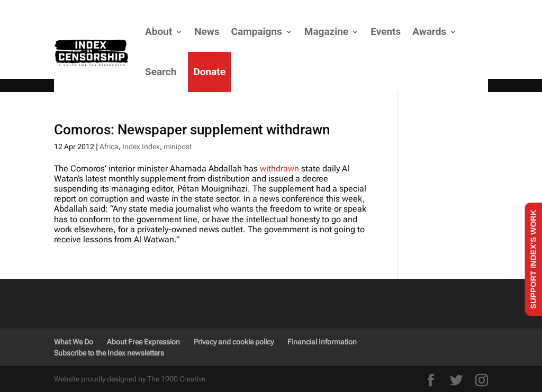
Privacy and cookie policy (234, 342)
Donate (209, 72)
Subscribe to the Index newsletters (109, 353)
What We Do (74, 342)
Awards (429, 31)
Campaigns (257, 31)
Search (161, 72)
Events (386, 31)
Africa (109, 147)
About (159, 31)
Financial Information (322, 342)
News (207, 31)
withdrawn (279, 168)
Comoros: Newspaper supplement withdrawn (192, 130)
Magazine (326, 31)
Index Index (141, 147)
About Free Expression (143, 342)
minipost (178, 147)
